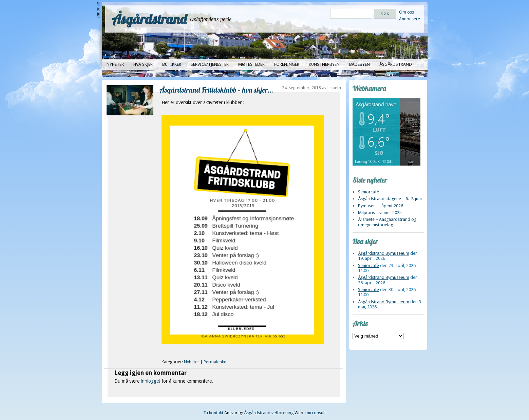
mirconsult (316, 413)
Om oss (407, 12)
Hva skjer (143, 64)
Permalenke (215, 362)
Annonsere (410, 19)
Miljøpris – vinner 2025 (380, 213)
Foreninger (287, 64)
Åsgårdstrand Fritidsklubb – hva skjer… (216, 90)
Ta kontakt (213, 413)
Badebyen (360, 64)
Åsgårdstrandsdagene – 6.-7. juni (390, 199)
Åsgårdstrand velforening (269, 413)
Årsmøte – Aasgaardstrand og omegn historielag (387, 222)
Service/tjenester (210, 64)
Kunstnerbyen (324, 64)
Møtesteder (251, 64)
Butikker (172, 64)
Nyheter (115, 64)
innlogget (150, 381)
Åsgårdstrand (149, 19)
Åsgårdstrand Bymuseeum (384, 253)
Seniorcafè (369, 192)
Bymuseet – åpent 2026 (381, 206)
